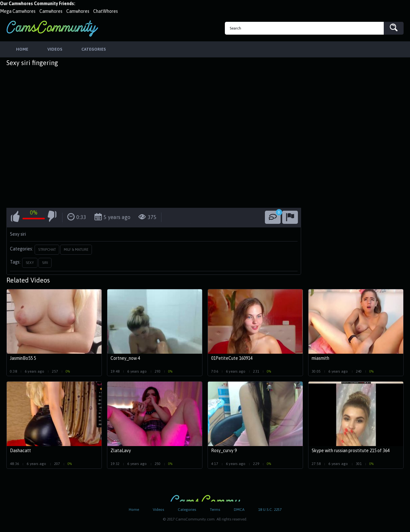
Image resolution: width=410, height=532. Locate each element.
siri (45, 263)
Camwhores (51, 11)
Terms (215, 510)
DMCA (239, 510)
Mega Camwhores (18, 11)
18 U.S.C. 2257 (270, 510)
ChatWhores (106, 11)
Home (134, 510)
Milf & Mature (76, 249)
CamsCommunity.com (52, 28)
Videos (158, 510)
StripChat (47, 249)
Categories (187, 510)
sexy (30, 263)
